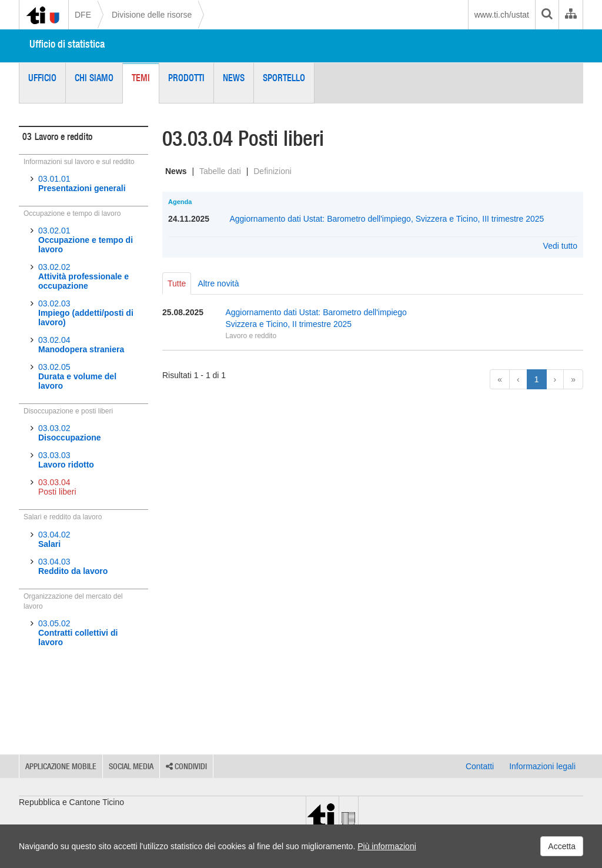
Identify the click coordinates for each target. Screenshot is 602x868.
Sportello (284, 78)
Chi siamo (94, 78)
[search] (547, 15)
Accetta (562, 846)
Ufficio (42, 78)
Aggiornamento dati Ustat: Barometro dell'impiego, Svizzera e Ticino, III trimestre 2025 (387, 219)
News (234, 78)
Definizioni (272, 171)
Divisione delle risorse (152, 15)
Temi (141, 78)
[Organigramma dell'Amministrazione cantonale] (571, 15)
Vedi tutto (560, 246)
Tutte (177, 283)
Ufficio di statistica (67, 44)
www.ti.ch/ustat (502, 15)
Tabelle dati (220, 171)
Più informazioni (387, 846)
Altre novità (218, 283)
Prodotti (186, 78)
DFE (83, 15)
